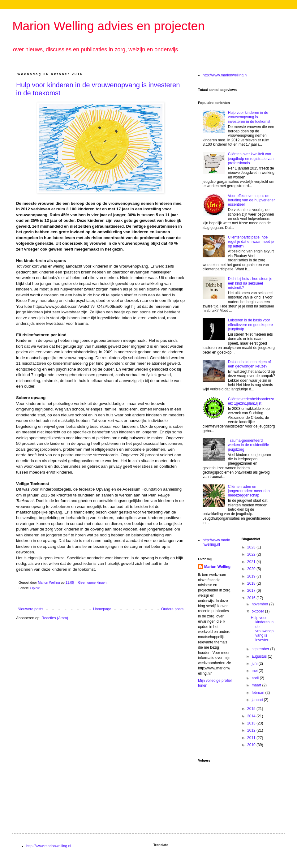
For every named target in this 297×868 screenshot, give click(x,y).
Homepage (102, 609)
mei (255, 671)
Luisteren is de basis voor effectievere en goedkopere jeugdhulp (250, 325)
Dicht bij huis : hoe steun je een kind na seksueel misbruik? (250, 283)
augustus (260, 656)
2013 (252, 723)
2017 (252, 591)
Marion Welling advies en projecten (109, 26)
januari (258, 700)
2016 (252, 598)
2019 (252, 576)
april (256, 678)
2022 (252, 554)
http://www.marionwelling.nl (225, 75)
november (260, 604)
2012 (252, 730)
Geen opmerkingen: (93, 582)
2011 (252, 738)
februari (258, 693)
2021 (252, 562)
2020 (252, 569)
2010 (252, 745)
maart (257, 685)
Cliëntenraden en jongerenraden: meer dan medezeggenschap (249, 491)
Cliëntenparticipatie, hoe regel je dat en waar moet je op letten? (251, 242)
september (261, 649)
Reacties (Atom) (55, 618)
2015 (252, 709)
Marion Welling (217, 567)
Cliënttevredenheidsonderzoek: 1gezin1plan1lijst (251, 401)
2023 (252, 547)
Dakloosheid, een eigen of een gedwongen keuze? (250, 364)
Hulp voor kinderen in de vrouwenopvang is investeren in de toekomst (249, 117)
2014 (252, 716)
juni (255, 664)
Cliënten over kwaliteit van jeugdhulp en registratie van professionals (251, 159)
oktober (258, 611)
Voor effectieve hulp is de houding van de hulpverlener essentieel (251, 200)
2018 (252, 583)
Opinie (35, 588)
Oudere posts (172, 609)
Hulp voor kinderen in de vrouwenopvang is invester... (262, 629)
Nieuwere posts (30, 609)
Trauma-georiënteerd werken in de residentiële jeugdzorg (249, 445)
